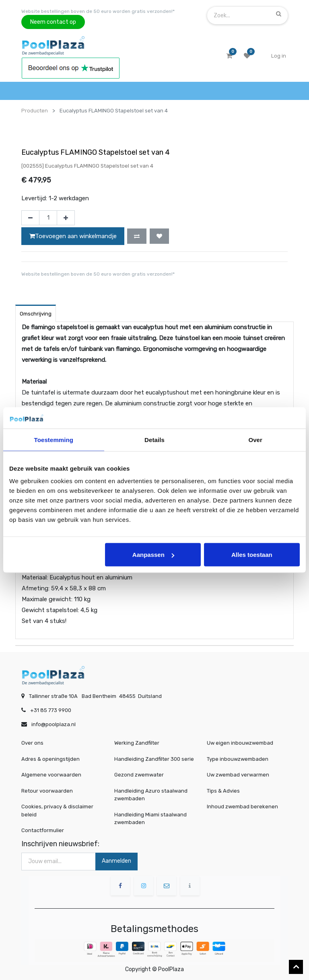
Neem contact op (53, 22)
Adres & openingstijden (50, 759)
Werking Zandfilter (137, 743)
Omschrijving (36, 314)
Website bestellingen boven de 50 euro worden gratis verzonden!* (98, 11)
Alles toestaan (252, 555)
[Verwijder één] (30, 218)
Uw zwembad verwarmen (241, 775)
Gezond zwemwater (139, 775)
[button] (137, 236)
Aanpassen (153, 555)
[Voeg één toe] (66, 218)
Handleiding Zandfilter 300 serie (154, 759)
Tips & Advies (231, 791)
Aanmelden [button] (116, 861)
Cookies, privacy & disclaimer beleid (57, 811)
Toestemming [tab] (54, 439)
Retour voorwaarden (47, 791)
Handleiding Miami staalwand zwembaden (150, 819)
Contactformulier (43, 830)
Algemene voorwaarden (51, 775)
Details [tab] (154, 439)
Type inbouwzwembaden (241, 759)
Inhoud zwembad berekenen (245, 807)
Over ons (32, 743)
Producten (35, 111)
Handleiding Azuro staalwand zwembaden (151, 795)
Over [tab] (255, 439)
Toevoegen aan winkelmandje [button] (73, 236)
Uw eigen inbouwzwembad (243, 743)
